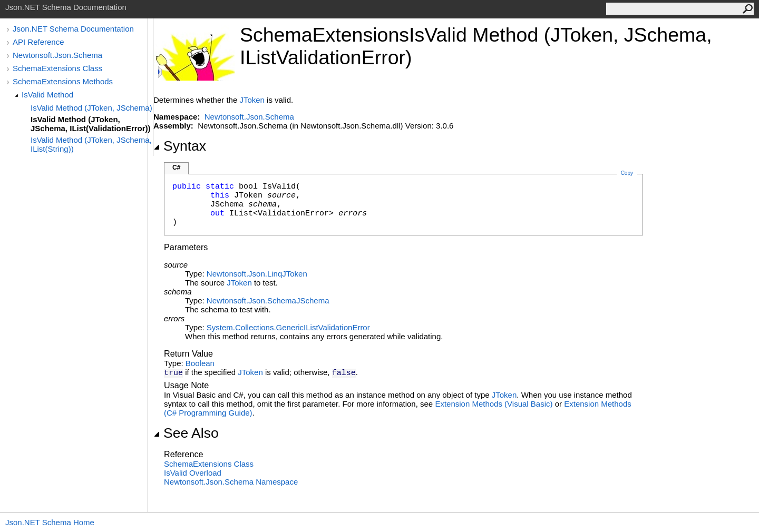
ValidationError (344, 327)
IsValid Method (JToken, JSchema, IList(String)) (91, 144)
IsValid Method (47, 95)
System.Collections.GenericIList (262, 327)
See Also (186, 433)
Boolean (200, 363)
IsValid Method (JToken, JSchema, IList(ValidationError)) (91, 124)
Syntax (180, 146)
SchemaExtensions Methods (63, 81)
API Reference (38, 42)
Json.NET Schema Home (50, 522)
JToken (252, 100)
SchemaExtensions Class (57, 68)
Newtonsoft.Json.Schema (57, 55)
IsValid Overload (193, 473)
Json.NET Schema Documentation (73, 29)
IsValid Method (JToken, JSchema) (91, 108)
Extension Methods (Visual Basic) (494, 404)
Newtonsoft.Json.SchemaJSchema (268, 301)
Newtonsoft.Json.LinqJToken (257, 274)
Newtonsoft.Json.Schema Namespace (231, 482)
